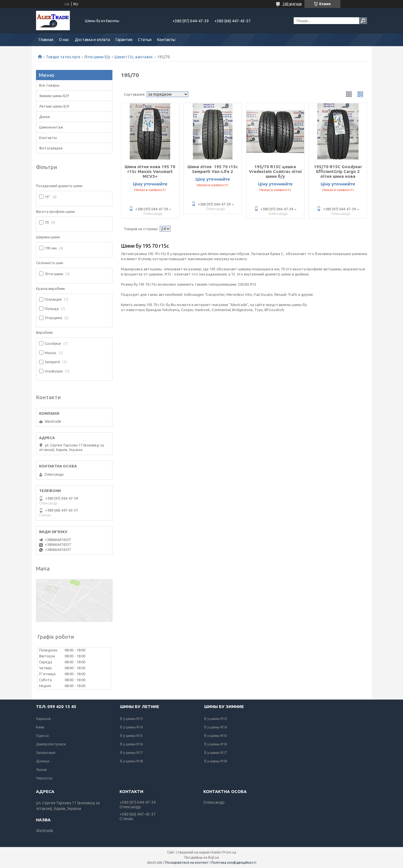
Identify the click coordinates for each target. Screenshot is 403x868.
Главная (46, 40)
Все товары (49, 85)
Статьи (145, 40)
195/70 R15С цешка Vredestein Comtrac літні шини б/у (275, 171)
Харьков (43, 719)
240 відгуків (292, 4)
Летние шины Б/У (54, 106)
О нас (64, 40)
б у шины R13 (131, 719)
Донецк (43, 761)
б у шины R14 (131, 727)
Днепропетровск (51, 744)
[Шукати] (363, 21)
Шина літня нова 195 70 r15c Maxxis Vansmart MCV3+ (150, 171)
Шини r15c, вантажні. (134, 57)
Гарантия (124, 40)
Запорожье (46, 752)
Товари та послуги (63, 57)
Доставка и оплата (92, 40)
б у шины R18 (131, 761)
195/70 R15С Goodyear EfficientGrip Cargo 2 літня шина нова (338, 171)
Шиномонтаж (51, 127)
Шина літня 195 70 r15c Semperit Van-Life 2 (213, 169)
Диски (44, 117)
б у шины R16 (131, 744)
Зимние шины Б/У (54, 96)
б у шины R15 (131, 736)
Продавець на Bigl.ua (202, 857)
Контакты (166, 40)
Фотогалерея (51, 148)
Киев (40, 727)
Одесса (42, 736)
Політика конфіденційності (234, 862)
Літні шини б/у (97, 57)
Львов (41, 769)
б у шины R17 (131, 752)
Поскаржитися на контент (187, 862)
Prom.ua (229, 852)
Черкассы (44, 778)
